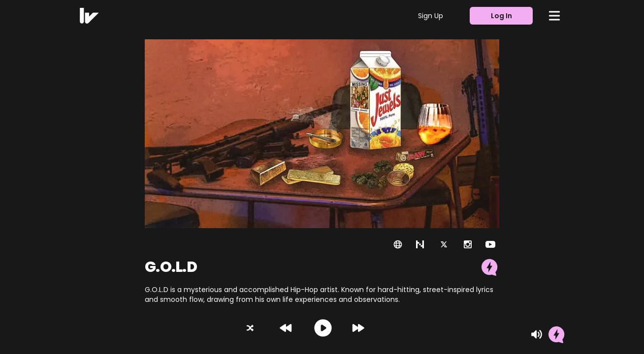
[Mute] (537, 334)
